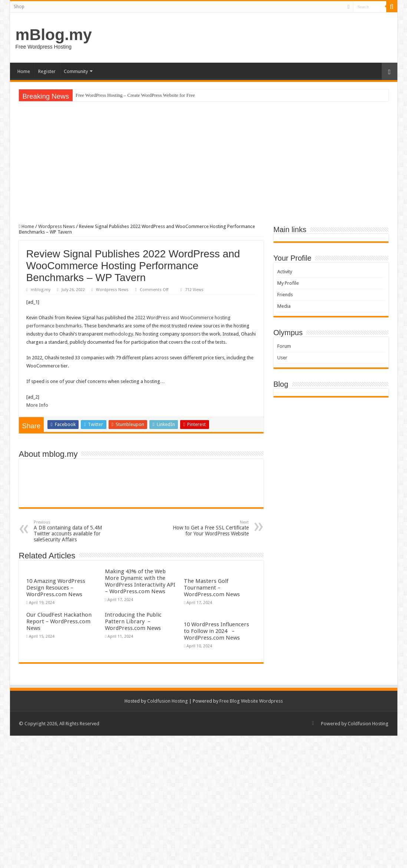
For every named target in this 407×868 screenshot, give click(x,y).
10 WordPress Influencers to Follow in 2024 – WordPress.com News (216, 631)
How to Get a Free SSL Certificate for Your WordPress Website (211, 528)
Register (47, 71)
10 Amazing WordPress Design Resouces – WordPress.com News (56, 588)
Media (284, 306)
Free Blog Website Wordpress (251, 701)
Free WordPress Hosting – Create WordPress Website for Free (135, 95)
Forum (284, 346)
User (282, 358)
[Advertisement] (204, 162)
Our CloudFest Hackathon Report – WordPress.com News (59, 621)
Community (76, 71)
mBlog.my (54, 34)
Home (24, 71)
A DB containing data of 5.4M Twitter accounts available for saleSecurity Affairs (72, 531)
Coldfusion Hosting (168, 701)
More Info (37, 405)
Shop (19, 7)
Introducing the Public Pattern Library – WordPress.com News (133, 621)
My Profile (288, 283)
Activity (285, 272)
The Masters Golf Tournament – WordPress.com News (212, 588)
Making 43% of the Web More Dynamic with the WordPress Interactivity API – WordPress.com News (140, 581)
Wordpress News (57, 226)
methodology (119, 334)
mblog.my (41, 290)
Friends (285, 295)
